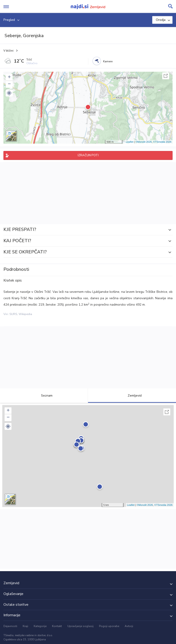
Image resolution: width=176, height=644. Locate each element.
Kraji (25, 626)
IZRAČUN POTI (88, 155)
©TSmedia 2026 (162, 142)
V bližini (8, 51)
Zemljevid (132, 396)
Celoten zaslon (166, 76)
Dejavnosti (10, 626)
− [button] (9, 84)
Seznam (44, 396)
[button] (9, 93)
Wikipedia (25, 314)
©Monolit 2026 (144, 142)
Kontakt (57, 626)
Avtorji (129, 626)
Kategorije (40, 626)
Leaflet (130, 142)
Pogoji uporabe (109, 626)
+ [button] (9, 77)
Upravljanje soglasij (80, 626)
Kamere (108, 61)
